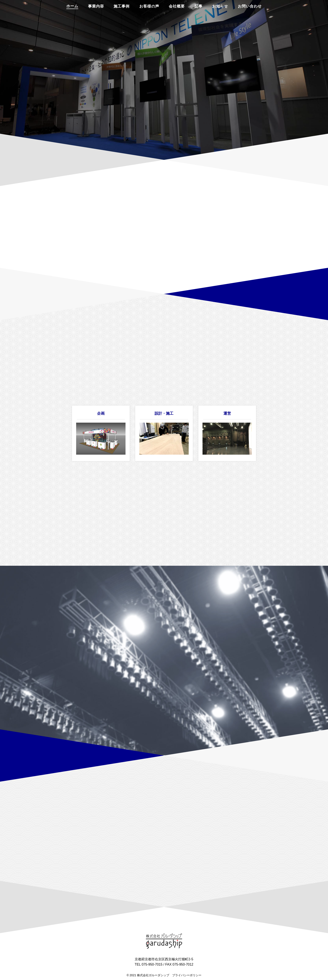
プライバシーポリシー (187, 975)
